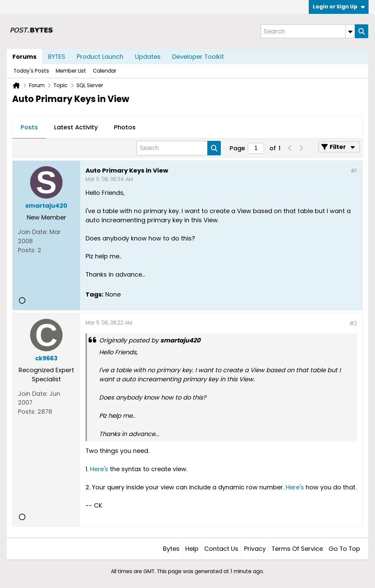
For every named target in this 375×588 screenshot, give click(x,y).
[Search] (308, 31)
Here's (100, 469)
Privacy (255, 549)
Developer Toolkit (198, 57)
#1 (354, 171)
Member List (71, 71)
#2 (353, 323)
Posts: (27, 250)
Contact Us (221, 549)
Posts (29, 127)
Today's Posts (31, 71)
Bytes (171, 549)
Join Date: (33, 232)
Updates (148, 57)
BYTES (57, 57)
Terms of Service (297, 549)
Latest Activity (76, 127)
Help (192, 549)
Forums (25, 57)
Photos (125, 127)
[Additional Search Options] (350, 31)
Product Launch (100, 57)
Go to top (344, 549)
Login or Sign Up (339, 7)
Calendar (105, 71)
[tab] (29, 128)
